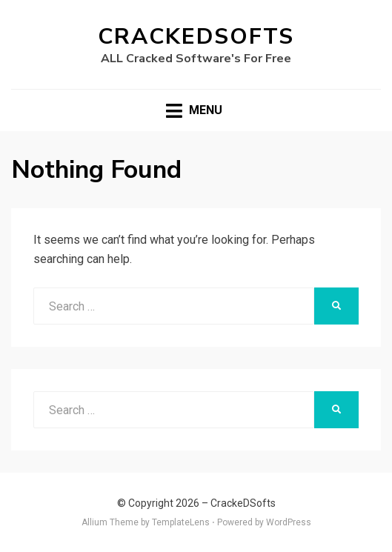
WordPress (289, 522)
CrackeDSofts (196, 37)
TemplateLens (181, 522)
